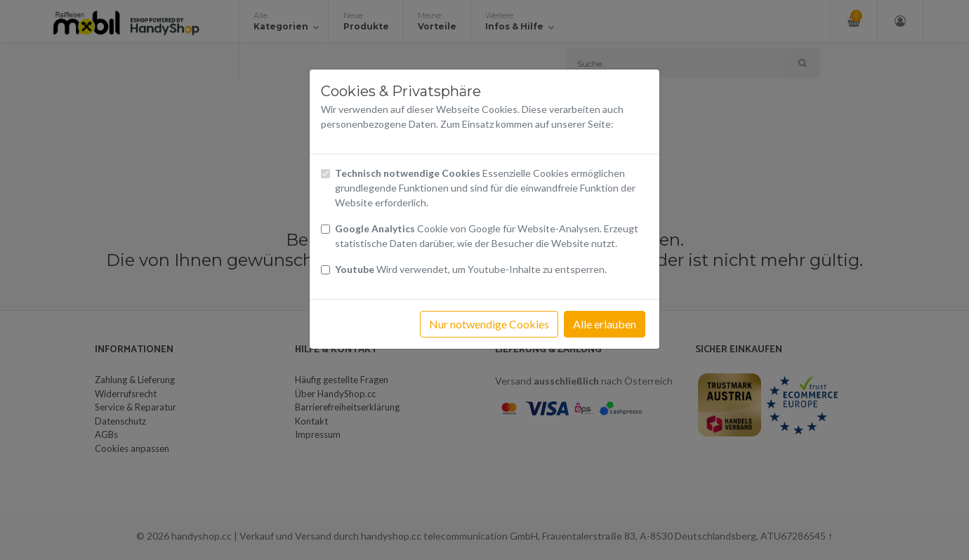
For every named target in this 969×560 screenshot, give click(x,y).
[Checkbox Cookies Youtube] (325, 270)
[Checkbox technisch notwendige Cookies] (325, 174)
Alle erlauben (605, 324)
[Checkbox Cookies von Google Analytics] (325, 229)
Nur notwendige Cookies (489, 324)
